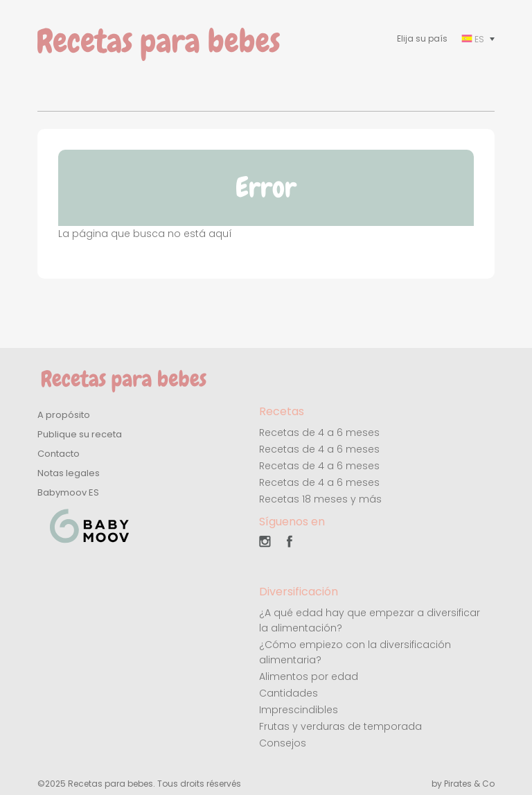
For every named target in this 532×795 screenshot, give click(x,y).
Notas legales (69, 473)
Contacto (59, 454)
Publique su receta (80, 434)
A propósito (64, 415)
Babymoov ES (68, 492)
